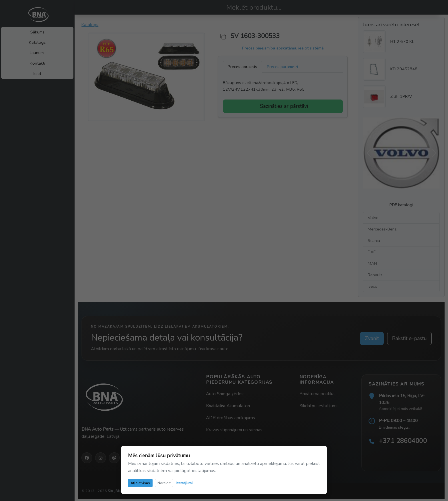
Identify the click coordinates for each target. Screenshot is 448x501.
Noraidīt (164, 483)
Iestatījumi (184, 483)
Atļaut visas (140, 483)
